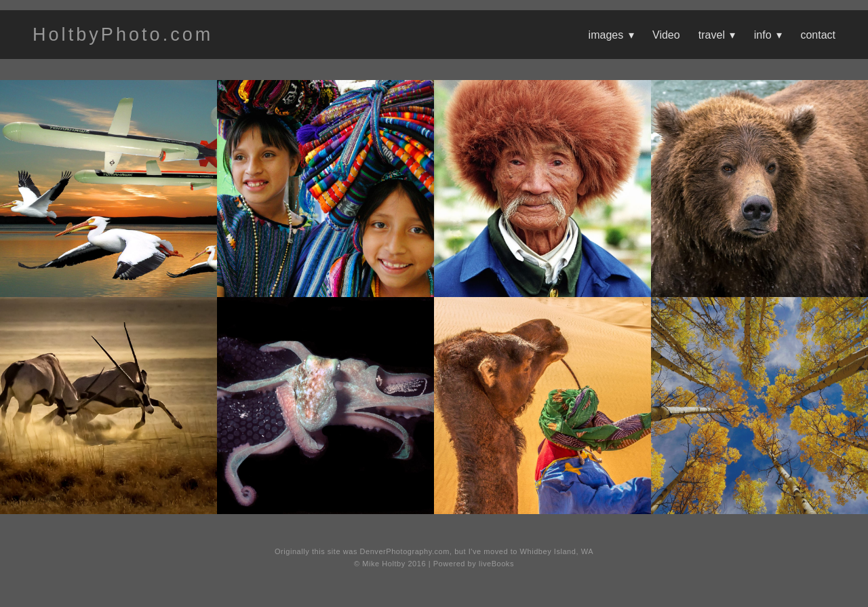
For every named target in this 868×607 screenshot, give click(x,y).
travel (717, 35)
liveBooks (496, 564)
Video (666, 35)
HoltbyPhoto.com (123, 35)
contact (818, 35)
